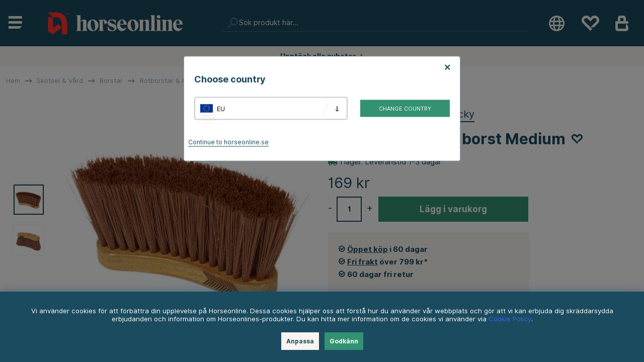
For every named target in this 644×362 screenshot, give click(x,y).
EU (221, 108)
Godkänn (344, 341)
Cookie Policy (510, 319)
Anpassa (300, 341)
